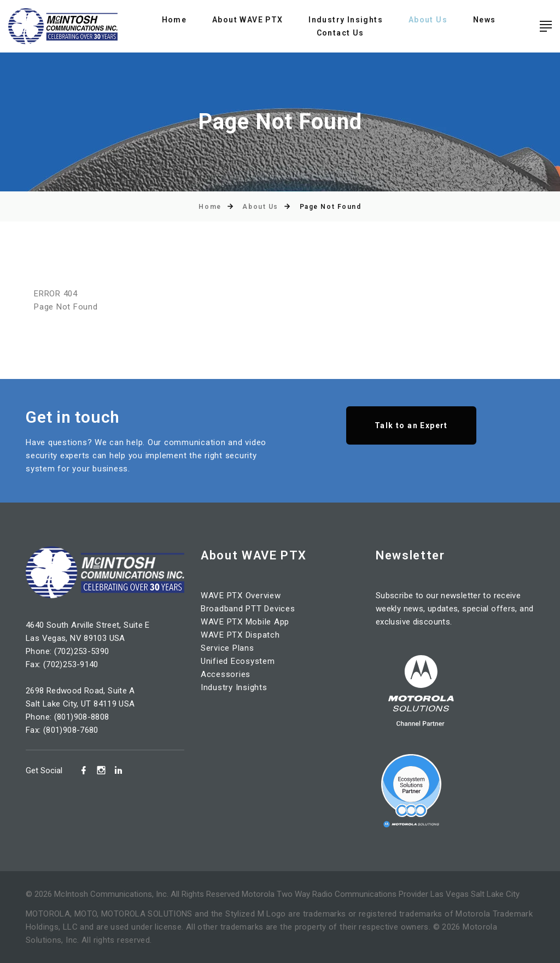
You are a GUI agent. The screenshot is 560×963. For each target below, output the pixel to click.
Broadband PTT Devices (248, 609)
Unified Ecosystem (238, 661)
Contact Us (340, 33)
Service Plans (227, 648)
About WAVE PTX (248, 20)
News (485, 20)
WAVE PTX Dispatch (240, 635)
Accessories (226, 674)
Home (174, 20)
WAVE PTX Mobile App (245, 622)
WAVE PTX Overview (241, 596)
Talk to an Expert (411, 425)
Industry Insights (346, 20)
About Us (428, 20)
